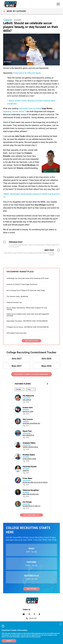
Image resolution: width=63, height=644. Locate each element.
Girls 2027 (17, 359)
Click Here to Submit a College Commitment (32, 374)
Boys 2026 (46, 366)
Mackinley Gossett (30, 466)
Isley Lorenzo (28, 419)
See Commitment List (31, 515)
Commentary (8, 20)
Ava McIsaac (27, 502)
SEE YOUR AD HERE (31, 341)
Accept (9, 641)
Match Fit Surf (28, 412)
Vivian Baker (27, 478)
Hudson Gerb (28, 407)
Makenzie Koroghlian (31, 490)
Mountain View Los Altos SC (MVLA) (35, 482)
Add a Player (32, 589)
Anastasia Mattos (29, 443)
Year (29, 389)
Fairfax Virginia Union (30, 447)
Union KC (26, 471)
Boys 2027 (17, 366)
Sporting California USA (31, 423)
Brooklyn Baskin (29, 455)
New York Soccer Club (31, 494)
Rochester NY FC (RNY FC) (31, 506)
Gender (19, 389)
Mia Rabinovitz (28, 396)
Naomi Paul (27, 431)
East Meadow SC (28, 435)
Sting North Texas (29, 459)
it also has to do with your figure (27, 73)
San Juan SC (27, 400)
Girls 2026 (46, 359)
